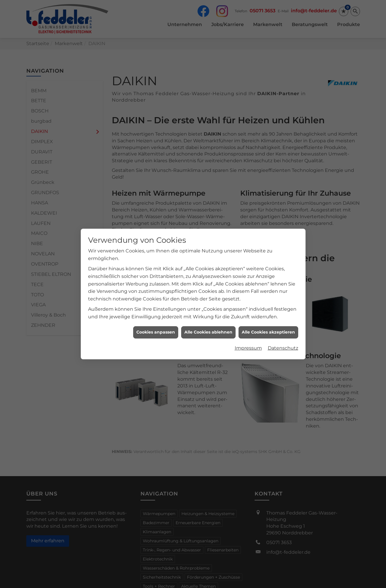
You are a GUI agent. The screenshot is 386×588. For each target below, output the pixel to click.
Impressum (248, 341)
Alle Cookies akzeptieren (268, 325)
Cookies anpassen (156, 325)
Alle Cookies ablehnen (208, 325)
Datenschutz (283, 341)
